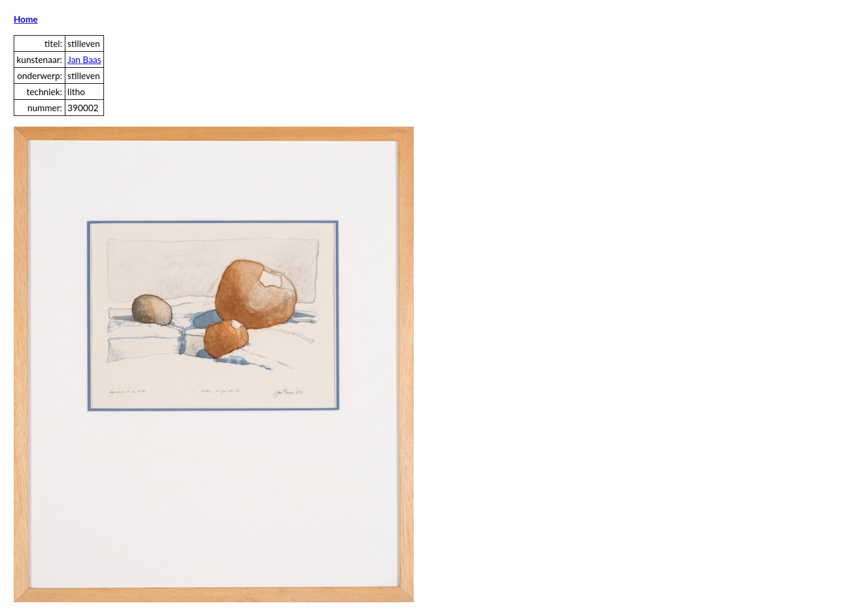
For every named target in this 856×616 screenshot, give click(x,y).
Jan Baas (85, 59)
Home (26, 19)
